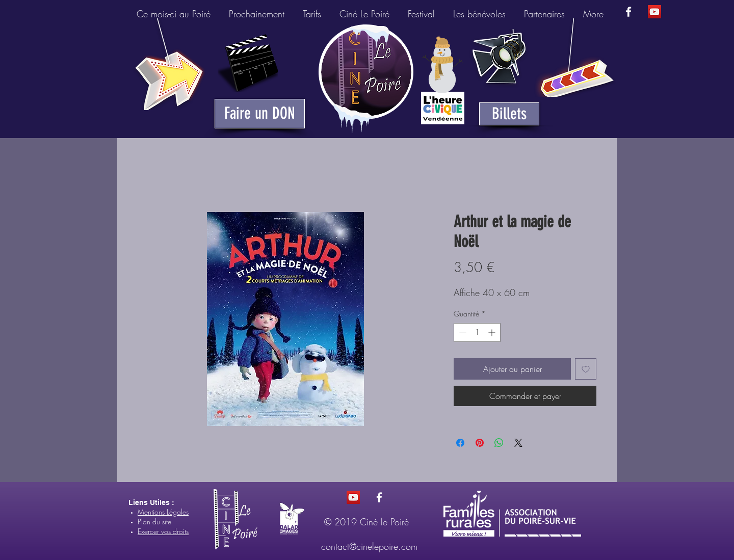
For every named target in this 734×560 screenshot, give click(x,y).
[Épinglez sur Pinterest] (480, 443)
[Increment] (493, 332)
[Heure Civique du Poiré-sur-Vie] (443, 108)
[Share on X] (518, 443)
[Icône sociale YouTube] (654, 12)
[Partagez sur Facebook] (460, 443)
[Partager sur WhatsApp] (499, 443)
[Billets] (509, 114)
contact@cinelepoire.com (369, 546)
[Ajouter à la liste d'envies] (586, 369)
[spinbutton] (477, 332)
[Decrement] (462, 332)
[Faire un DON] (260, 114)
